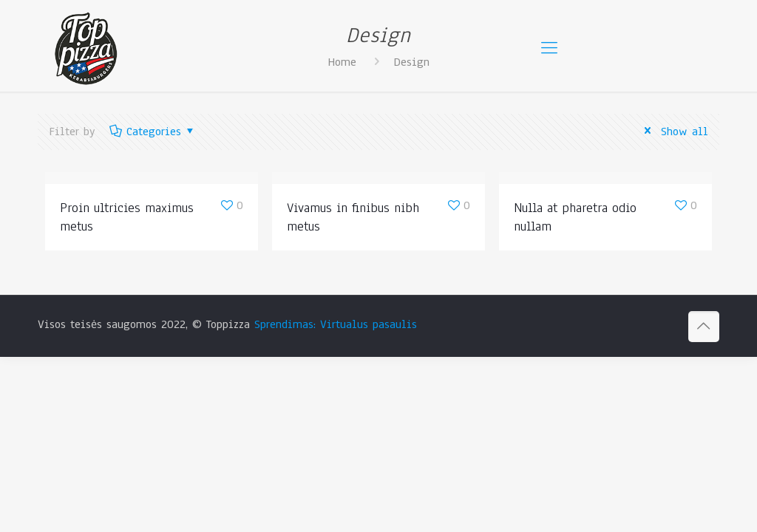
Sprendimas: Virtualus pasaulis (336, 324)
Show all (673, 132)
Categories (153, 132)
